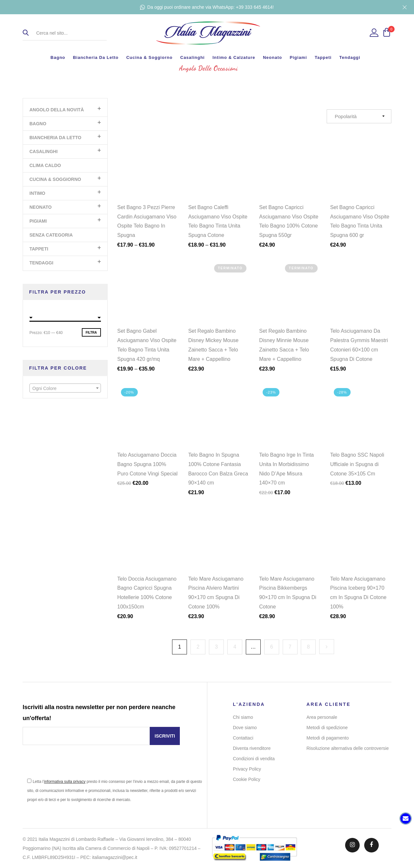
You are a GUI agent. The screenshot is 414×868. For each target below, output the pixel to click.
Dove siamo (245, 728)
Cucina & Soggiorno (149, 57)
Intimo (37, 193)
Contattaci (243, 738)
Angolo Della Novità (57, 110)
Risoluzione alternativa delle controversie (348, 748)
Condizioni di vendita (254, 759)
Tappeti (323, 57)
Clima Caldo (45, 165)
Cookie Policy (247, 779)
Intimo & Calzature (234, 57)
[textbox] (65, 388)
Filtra (91, 333)
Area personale (322, 717)
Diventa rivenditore (252, 748)
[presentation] (72, 764)
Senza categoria (51, 235)
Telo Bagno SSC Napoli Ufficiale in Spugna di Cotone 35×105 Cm (357, 468)
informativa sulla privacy (65, 782)
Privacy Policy (247, 769)
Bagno (58, 57)
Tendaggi (350, 57)
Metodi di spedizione (327, 728)
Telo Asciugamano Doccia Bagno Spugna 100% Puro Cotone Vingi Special (148, 468)
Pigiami (298, 57)
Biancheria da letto (96, 57)
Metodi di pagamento (328, 738)
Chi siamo (243, 717)
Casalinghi (192, 57)
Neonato (272, 57)
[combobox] (65, 388)
